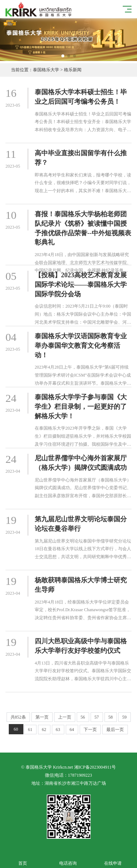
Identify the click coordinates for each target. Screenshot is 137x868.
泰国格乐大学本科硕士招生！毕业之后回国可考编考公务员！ (81, 97)
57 (97, 717)
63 (58, 730)
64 (72, 730)
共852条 (18, 717)
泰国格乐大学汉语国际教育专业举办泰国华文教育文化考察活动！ (81, 345)
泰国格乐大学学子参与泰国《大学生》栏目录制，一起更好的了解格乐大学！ (81, 406)
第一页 (42, 717)
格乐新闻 (73, 70)
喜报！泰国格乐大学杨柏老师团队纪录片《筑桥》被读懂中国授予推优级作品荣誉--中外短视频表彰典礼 (83, 228)
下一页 (90, 730)
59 (125, 717)
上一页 (65, 717)
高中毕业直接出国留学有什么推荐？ (81, 158)
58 (111, 717)
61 (30, 730)
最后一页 (115, 730)
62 (44, 730)
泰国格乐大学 (46, 70)
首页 (23, 859)
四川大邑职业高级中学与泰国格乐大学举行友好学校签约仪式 (81, 646)
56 (83, 717)
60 (16, 729)
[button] (63, 56)
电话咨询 (68, 859)
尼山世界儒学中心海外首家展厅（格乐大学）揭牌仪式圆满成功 (81, 463)
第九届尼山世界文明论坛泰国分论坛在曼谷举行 (81, 524)
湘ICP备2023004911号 (95, 767)
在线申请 (113, 859)
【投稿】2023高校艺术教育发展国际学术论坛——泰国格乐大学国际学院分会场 (81, 284)
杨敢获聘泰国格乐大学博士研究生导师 (81, 585)
